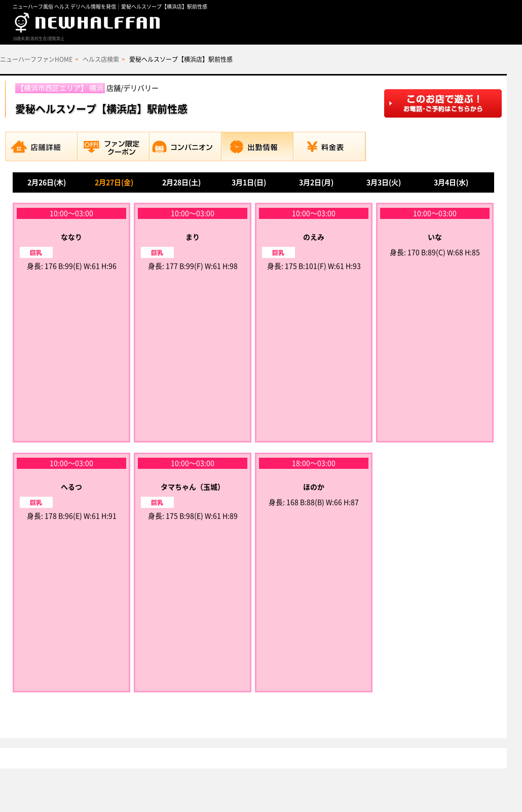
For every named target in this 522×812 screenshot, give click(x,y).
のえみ (314, 237)
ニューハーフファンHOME (36, 59)
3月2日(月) (316, 182)
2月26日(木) (47, 182)
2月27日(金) (114, 182)
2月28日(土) (181, 182)
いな (435, 237)
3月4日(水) (451, 182)
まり (193, 237)
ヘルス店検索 (101, 59)
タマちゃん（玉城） (193, 487)
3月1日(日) (249, 182)
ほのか (314, 487)
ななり (71, 237)
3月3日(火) (384, 182)
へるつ (71, 487)
